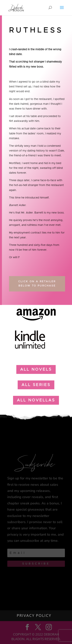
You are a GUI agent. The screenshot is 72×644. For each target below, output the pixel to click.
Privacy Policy (34, 615)
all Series (36, 385)
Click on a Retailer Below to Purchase (37, 284)
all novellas (36, 400)
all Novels (36, 369)
